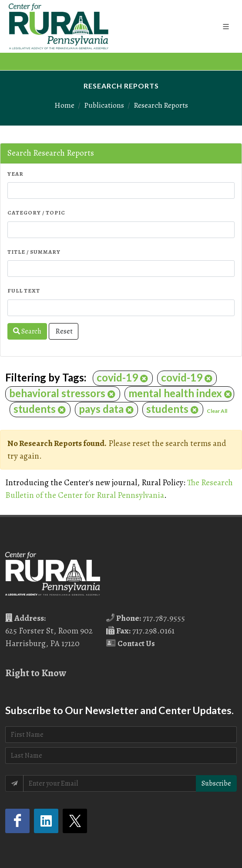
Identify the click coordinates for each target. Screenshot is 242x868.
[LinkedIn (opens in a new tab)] (46, 821)
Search (27, 331)
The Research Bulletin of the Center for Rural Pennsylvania (119, 489)
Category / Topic (36, 213)
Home (64, 105)
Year (15, 174)
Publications (104, 105)
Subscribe (216, 783)
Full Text (24, 291)
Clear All (217, 411)
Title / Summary (34, 252)
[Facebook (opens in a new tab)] (17, 821)
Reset (64, 331)
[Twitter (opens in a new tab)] (75, 821)
